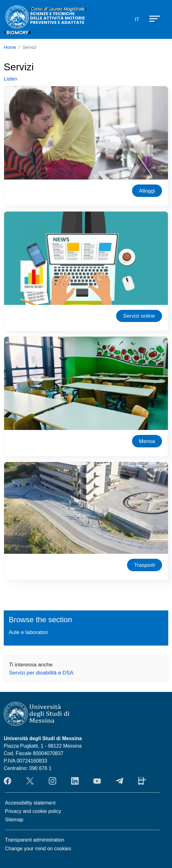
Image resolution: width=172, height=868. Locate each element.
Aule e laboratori (28, 632)
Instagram (52, 781)
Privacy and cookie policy (33, 811)
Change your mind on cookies (38, 849)
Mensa (147, 441)
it (137, 19)
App (142, 781)
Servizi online (139, 316)
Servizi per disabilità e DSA (41, 673)
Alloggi (147, 191)
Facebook (7, 781)
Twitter (30, 781)
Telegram (120, 781)
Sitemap (14, 820)
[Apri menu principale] (152, 18)
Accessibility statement (30, 803)
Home (10, 47)
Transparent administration (35, 840)
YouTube (97, 781)
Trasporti (144, 565)
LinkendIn (75, 781)
